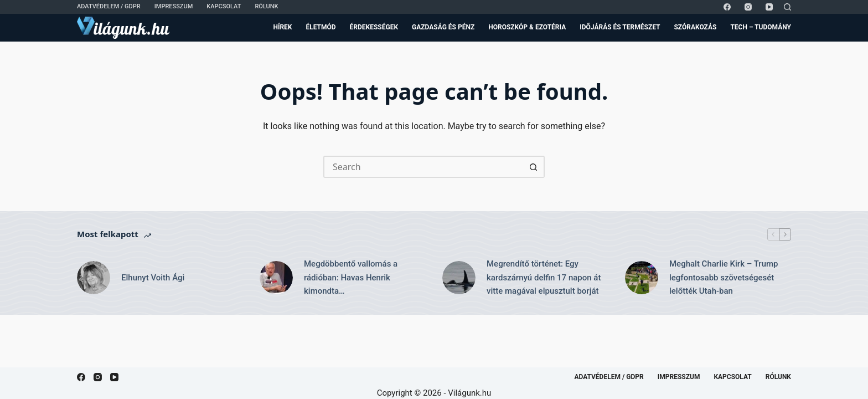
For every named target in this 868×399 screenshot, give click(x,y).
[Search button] (534, 167)
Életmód (321, 27)
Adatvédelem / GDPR (109, 6)
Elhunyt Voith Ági (153, 278)
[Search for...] (423, 167)
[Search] (787, 7)
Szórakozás (695, 27)
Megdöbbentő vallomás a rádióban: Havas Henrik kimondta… (351, 278)
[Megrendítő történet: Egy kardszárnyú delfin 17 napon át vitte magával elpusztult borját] (459, 278)
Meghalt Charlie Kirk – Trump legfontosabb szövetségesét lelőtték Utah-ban (724, 278)
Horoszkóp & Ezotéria (527, 27)
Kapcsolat (224, 6)
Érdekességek (374, 27)
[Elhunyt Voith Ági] (94, 278)
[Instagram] (748, 7)
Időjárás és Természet (620, 27)
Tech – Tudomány (761, 27)
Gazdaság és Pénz (443, 27)
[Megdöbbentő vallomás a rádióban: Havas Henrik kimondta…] (276, 278)
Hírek (282, 27)
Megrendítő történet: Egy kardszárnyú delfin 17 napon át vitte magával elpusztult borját (544, 278)
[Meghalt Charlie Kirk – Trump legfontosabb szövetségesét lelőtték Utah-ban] (642, 278)
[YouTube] (769, 7)
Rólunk (266, 6)
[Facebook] (727, 7)
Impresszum (174, 6)
